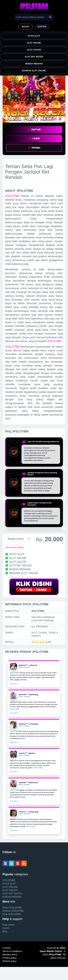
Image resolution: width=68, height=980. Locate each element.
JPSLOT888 (12, 196)
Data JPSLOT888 (11, 914)
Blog (5, 931)
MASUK (25, 27)
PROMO (34, 148)
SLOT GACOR (34, 50)
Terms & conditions (12, 951)
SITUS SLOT (34, 36)
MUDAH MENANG (34, 64)
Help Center (9, 925)
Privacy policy (10, 958)
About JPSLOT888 (12, 908)
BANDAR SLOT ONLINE (34, 71)
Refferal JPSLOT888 (13, 911)
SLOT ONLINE (34, 43)
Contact (6, 948)
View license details (14, 547)
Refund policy (9, 961)
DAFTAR (34, 130)
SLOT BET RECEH (34, 57)
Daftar (42, 27)
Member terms (10, 955)
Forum (6, 928)
